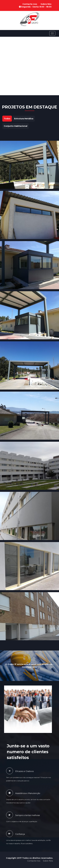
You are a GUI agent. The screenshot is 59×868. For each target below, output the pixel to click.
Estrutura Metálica (24, 119)
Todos (7, 119)
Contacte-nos (30, 4)
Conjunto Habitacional (16, 126)
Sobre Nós (46, 4)
